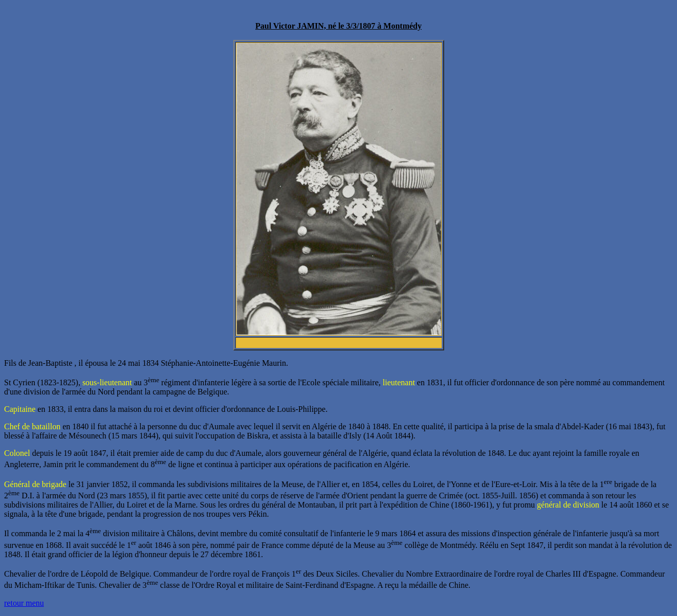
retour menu (24, 603)
